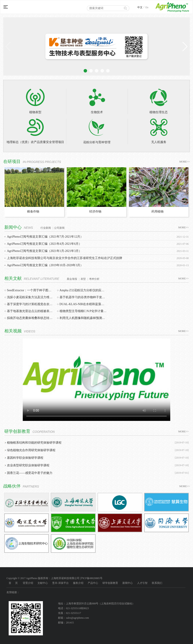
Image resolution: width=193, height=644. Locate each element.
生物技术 (97, 101)
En (147, 7)
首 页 (13, 583)
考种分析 (94, 279)
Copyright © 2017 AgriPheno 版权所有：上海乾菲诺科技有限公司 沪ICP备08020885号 (54, 578)
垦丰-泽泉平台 (60, 583)
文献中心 (43, 583)
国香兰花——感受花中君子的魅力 (30, 473)
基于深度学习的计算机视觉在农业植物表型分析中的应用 (31, 304)
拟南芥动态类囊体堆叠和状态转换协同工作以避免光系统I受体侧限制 (31, 318)
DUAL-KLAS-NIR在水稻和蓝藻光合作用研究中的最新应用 (83, 304)
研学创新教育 (110, 583)
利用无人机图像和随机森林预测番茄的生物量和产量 (83, 318)
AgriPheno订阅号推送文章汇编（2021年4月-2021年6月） (44, 244)
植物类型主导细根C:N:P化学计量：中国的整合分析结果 (83, 311)
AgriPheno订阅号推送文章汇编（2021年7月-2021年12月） (45, 237)
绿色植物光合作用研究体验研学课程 (31, 450)
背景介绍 (28, 583)
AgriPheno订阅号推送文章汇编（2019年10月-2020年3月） (45, 265)
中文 (140, 7)
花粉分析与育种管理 (97, 131)
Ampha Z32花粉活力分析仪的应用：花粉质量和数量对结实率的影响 (83, 290)
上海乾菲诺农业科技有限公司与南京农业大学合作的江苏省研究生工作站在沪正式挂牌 (65, 258)
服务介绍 (78, 583)
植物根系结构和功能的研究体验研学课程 (34, 443)
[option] (34, 192)
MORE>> (185, 162)
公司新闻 (59, 228)
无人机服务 (159, 131)
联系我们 (157, 583)
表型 (83, 279)
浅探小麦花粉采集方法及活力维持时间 (31, 297)
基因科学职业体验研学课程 (25, 458)
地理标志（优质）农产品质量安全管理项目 (35, 131)
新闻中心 (128, 583)
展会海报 (72, 279)
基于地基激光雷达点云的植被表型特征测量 (31, 311)
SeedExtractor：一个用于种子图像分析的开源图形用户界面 (31, 290)
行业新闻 (46, 228)
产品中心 (93, 583)
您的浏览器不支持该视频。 (96, 380)
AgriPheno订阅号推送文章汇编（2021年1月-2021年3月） (44, 251)
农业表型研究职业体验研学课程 (28, 465)
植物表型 (35, 101)
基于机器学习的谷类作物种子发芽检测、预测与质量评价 (83, 297)
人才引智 (142, 583)
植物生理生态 (159, 101)
